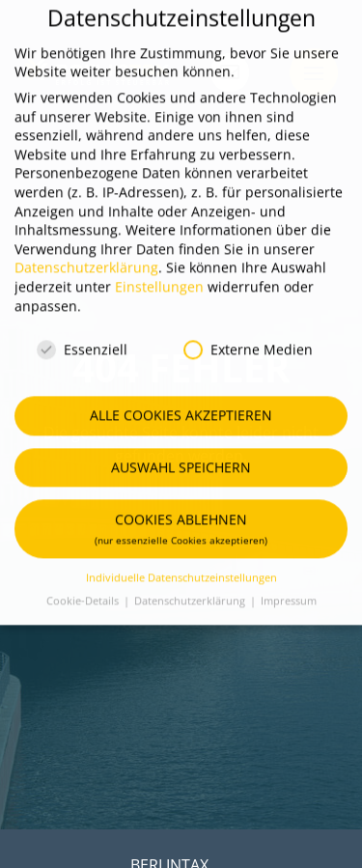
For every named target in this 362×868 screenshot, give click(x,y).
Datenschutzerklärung (86, 248)
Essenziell (82, 330)
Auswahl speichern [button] (181, 447)
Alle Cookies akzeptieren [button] (181, 395)
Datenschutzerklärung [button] (191, 580)
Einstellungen (159, 266)
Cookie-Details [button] (84, 580)
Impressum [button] (289, 580)
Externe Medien (248, 330)
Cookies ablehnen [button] (181, 508)
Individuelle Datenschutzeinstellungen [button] (181, 557)
